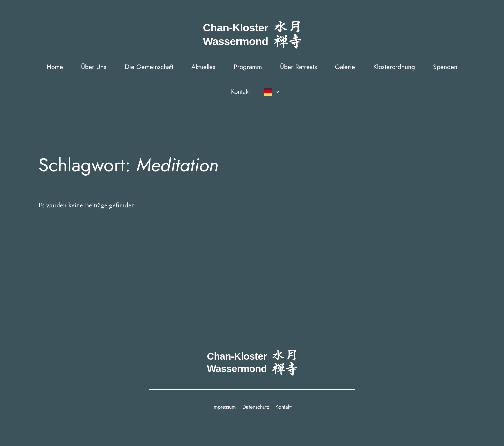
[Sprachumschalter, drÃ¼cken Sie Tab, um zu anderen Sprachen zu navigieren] (271, 92)
